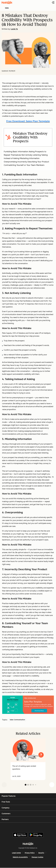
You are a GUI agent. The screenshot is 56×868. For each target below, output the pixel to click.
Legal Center (16, 853)
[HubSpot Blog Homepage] (7, 3)
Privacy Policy (30, 853)
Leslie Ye (14, 29)
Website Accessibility (20, 857)
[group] (28, 759)
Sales (7, 8)
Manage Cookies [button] (37, 857)
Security (41, 853)
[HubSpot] (28, 844)
